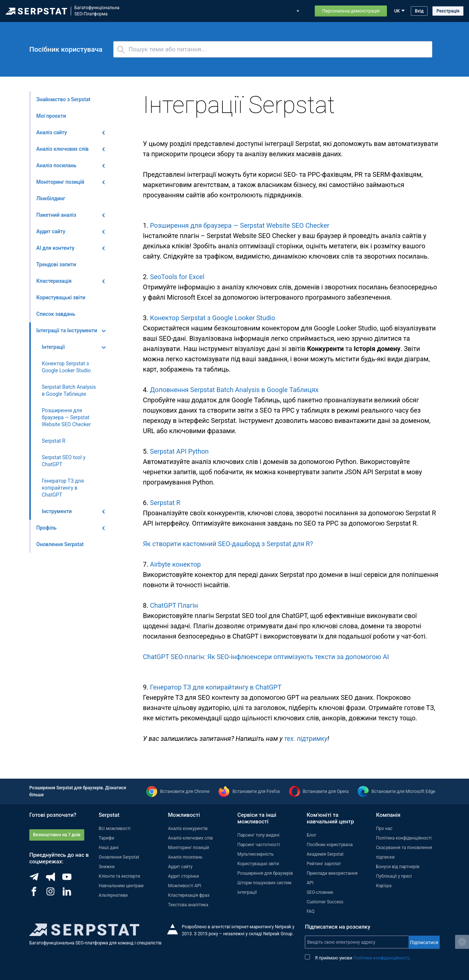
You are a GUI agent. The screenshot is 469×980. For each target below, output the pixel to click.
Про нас (384, 829)
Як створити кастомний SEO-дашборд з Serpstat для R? (228, 544)
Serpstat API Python (179, 451)
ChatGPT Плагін (174, 605)
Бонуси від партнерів (398, 867)
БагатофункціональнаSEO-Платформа (97, 11)
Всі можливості (115, 829)
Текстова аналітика (188, 905)
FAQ (311, 911)
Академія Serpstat (325, 854)
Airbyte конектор (175, 564)
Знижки (107, 867)
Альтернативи (113, 895)
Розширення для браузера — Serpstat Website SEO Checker (239, 225)
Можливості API (184, 886)
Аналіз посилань (185, 857)
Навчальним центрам (121, 886)
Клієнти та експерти (119, 876)
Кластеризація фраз (189, 895)
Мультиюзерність (256, 854)
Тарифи (281, 11)
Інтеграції (247, 892)
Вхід (419, 11)
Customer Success (325, 902)
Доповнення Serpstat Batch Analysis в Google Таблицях (234, 390)
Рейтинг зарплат (324, 864)
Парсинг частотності (259, 845)
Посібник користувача (330, 845)
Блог (261, 11)
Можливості (160, 11)
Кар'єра (384, 886)
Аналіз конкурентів (188, 829)
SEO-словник (320, 892)
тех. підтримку (306, 738)
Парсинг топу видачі (258, 835)
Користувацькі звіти (258, 864)
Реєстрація (448, 11)
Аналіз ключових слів (190, 838)
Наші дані (108, 848)
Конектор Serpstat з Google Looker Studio (213, 318)
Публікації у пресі (394, 876)
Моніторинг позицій (188, 848)
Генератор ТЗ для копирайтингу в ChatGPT (216, 687)
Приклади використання (332, 873)
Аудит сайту (180, 867)
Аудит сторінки (183, 876)
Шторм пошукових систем (264, 883)
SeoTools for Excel (177, 277)
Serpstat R (165, 503)
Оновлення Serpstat (228, 11)
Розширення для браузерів (265, 873)
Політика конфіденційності (404, 838)
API (310, 883)
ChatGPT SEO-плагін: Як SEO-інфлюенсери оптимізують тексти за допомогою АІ (266, 657)
